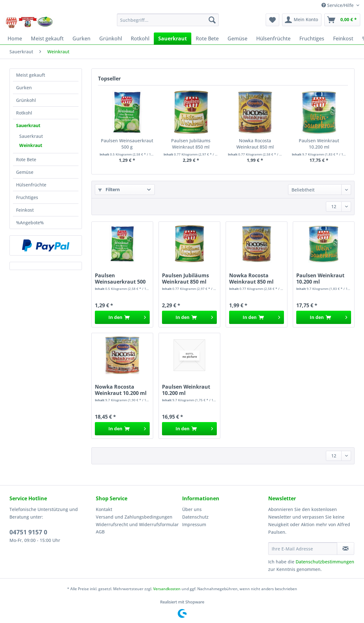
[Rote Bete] (207, 38)
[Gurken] (81, 38)
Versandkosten (167, 589)
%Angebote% (30, 223)
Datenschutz (195, 517)
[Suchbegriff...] (168, 20)
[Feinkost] (343, 38)
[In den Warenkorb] (122, 317)
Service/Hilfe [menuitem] (338, 5)
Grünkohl (26, 100)
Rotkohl (24, 113)
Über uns (192, 509)
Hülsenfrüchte (31, 185)
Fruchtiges (27, 197)
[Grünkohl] (111, 38)
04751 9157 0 (28, 532)
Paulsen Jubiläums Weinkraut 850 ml (191, 144)
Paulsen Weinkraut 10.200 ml (319, 144)
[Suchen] (212, 20)
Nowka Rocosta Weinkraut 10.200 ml (121, 390)
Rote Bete (26, 159)
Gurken (24, 88)
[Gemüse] (237, 38)
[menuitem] (168, 23)
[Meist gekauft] (47, 38)
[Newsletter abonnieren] (346, 549)
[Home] (15, 38)
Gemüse (25, 172)
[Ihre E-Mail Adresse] (303, 549)
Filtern (109, 189)
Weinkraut (31, 145)
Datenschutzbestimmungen (325, 562)
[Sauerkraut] (173, 38)
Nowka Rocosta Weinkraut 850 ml (255, 144)
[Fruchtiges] (312, 38)
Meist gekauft (31, 75)
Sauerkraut (28, 125)
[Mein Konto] (302, 20)
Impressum (194, 524)
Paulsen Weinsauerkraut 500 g (127, 144)
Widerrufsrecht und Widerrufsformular (137, 524)
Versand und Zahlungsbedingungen (134, 517)
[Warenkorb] (342, 20)
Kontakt (104, 509)
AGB (100, 532)
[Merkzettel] (272, 20)
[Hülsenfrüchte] (273, 38)
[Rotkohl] (140, 38)
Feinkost (25, 210)
